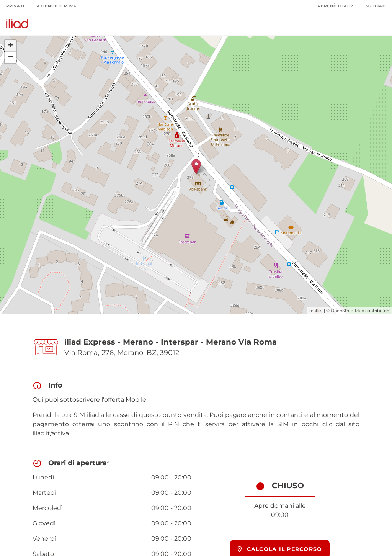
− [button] (11, 57)
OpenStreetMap (347, 311)
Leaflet (316, 311)
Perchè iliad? (336, 6)
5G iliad (376, 6)
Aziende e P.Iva (57, 6)
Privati (15, 6)
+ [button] (11, 46)
